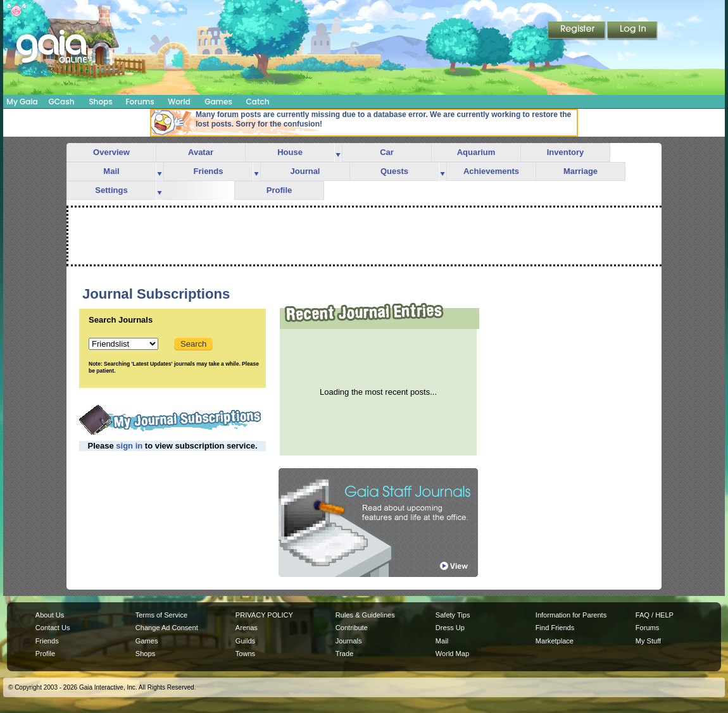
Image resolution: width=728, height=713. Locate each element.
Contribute (352, 628)
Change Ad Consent (167, 628)
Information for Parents (571, 615)
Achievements (491, 171)
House (290, 152)
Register (577, 31)
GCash (62, 102)
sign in (129, 446)
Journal (305, 171)
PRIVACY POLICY (264, 615)
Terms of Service (161, 615)
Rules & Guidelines (365, 615)
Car (387, 152)
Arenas (247, 628)
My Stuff (648, 641)
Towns (245, 654)
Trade (344, 654)
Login (632, 31)
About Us (50, 615)
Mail (111, 171)
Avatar (201, 152)
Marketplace (555, 641)
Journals (349, 641)
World (179, 102)
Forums (140, 102)
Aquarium (476, 152)
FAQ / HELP (655, 615)
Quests (394, 171)
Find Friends (555, 628)
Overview (111, 152)
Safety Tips (453, 615)
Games (218, 102)
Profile (279, 190)
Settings (111, 190)
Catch (258, 102)
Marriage (581, 171)
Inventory (566, 152)
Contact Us (53, 628)
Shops (100, 102)
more (338, 153)
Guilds (245, 641)
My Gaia (22, 102)
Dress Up (450, 628)
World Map (452, 654)
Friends (209, 171)
